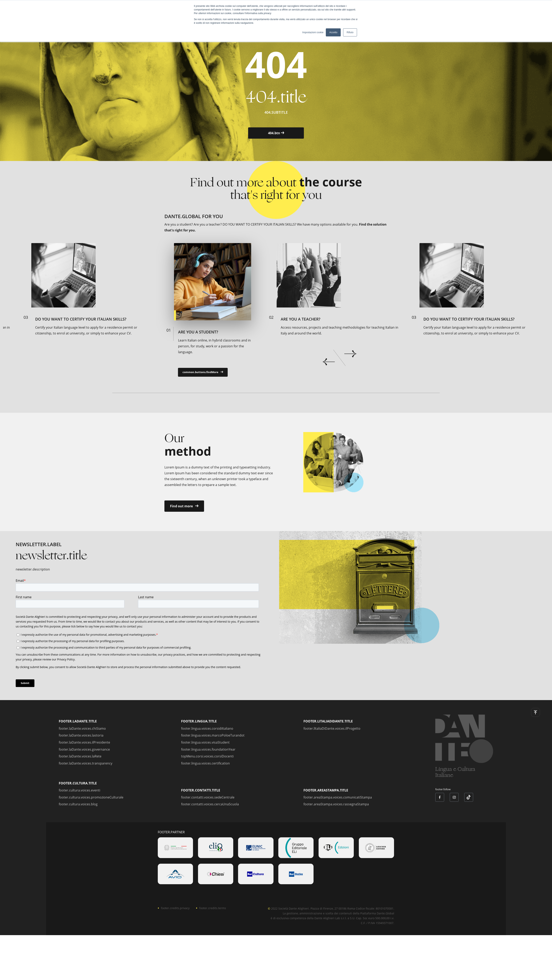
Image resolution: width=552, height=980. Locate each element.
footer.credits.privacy (175, 908)
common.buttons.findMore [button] (201, 372)
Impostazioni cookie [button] (313, 32)
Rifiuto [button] (350, 32)
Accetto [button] (333, 32)
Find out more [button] (184, 506)
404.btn (276, 133)
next (350, 354)
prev (329, 362)
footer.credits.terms (213, 908)
